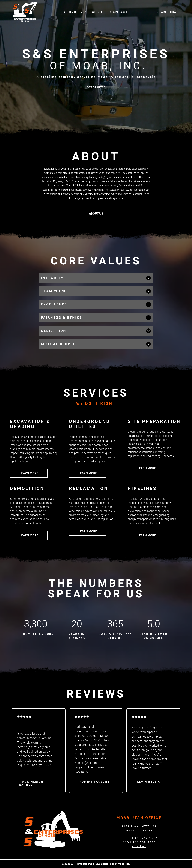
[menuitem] (75, 12)
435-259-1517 (146, 838)
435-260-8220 (144, 842)
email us (139, 846)
